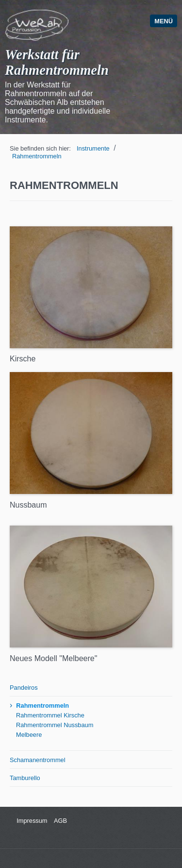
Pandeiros (24, 688)
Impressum (31, 821)
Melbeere (29, 735)
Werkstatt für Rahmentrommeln (57, 62)
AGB (60, 821)
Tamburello (25, 778)
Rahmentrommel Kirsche (50, 715)
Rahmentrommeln (37, 156)
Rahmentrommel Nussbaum (55, 725)
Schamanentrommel (38, 760)
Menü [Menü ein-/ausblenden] (164, 21)
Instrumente (93, 148)
